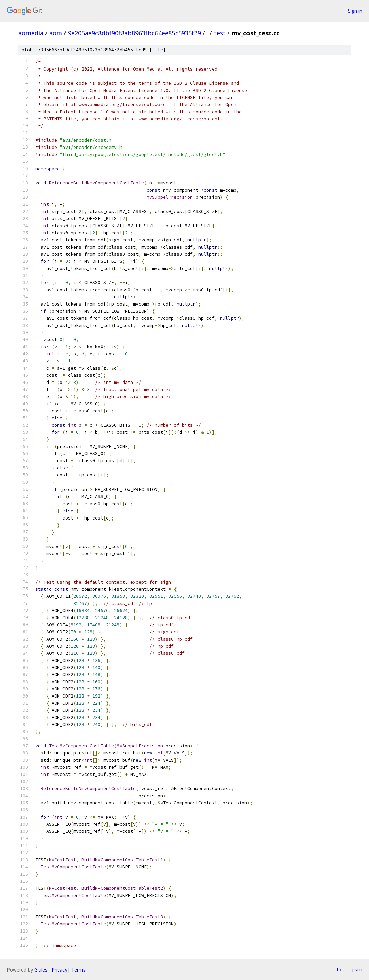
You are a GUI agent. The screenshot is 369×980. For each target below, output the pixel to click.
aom (56, 33)
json (357, 969)
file (158, 50)
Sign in (355, 11)
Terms (78, 970)
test (220, 33)
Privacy (59, 970)
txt (340, 969)
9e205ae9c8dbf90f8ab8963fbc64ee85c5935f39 (134, 33)
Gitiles (41, 970)
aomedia (31, 33)
